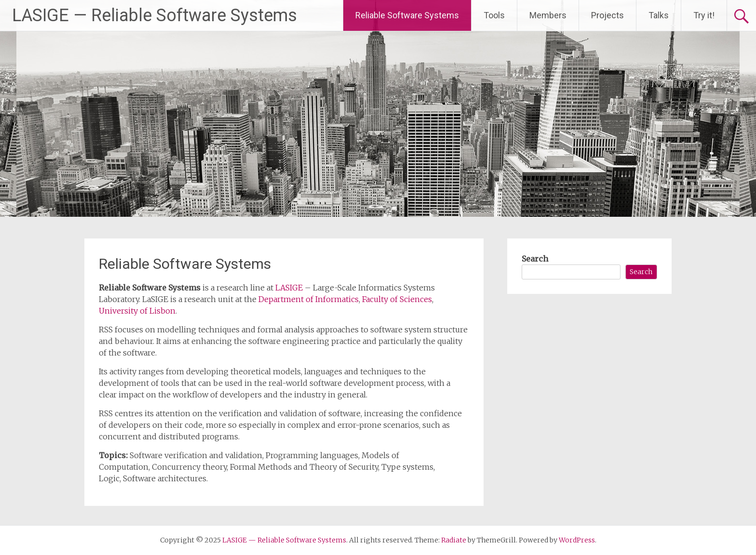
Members (548, 15)
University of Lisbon (137, 311)
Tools (494, 15)
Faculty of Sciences (397, 299)
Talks (659, 15)
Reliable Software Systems (407, 15)
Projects (607, 15)
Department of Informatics (309, 299)
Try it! (704, 15)
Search (535, 259)
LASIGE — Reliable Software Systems (155, 15)
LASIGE (289, 288)
